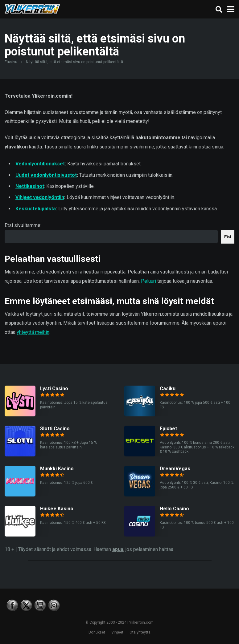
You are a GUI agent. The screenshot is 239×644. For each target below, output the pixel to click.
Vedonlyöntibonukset (40, 164)
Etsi (228, 237)
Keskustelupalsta (36, 209)
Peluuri (148, 281)
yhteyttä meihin (33, 332)
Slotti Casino (55, 429)
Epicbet (168, 429)
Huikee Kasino (57, 509)
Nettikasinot (30, 186)
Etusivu (11, 62)
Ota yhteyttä (140, 632)
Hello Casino (174, 509)
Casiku (168, 389)
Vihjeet (117, 632)
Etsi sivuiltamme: (23, 225)
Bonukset (97, 632)
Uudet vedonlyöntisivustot (46, 175)
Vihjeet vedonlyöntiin (40, 197)
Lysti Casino (54, 389)
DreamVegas (175, 469)
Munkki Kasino (57, 469)
